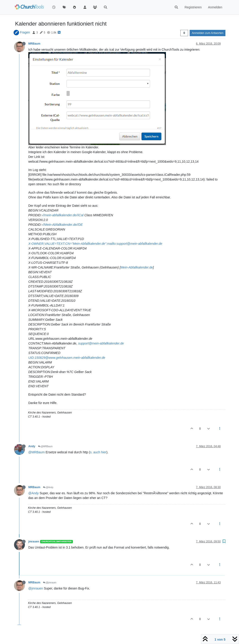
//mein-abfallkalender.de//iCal (63, 215)
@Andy (48, 487)
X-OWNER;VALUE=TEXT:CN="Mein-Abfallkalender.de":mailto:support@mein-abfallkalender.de (95, 244)
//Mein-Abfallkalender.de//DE (63, 225)
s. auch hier (98, 452)
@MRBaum (45, 446)
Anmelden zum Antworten (208, 33)
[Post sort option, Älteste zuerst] (184, 33)
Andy (32, 446)
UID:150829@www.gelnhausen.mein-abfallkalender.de (67, 358)
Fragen (25, 32)
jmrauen (34, 542)
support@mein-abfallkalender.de (101, 343)
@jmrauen (50, 583)
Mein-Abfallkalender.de (137, 267)
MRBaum (34, 44)
